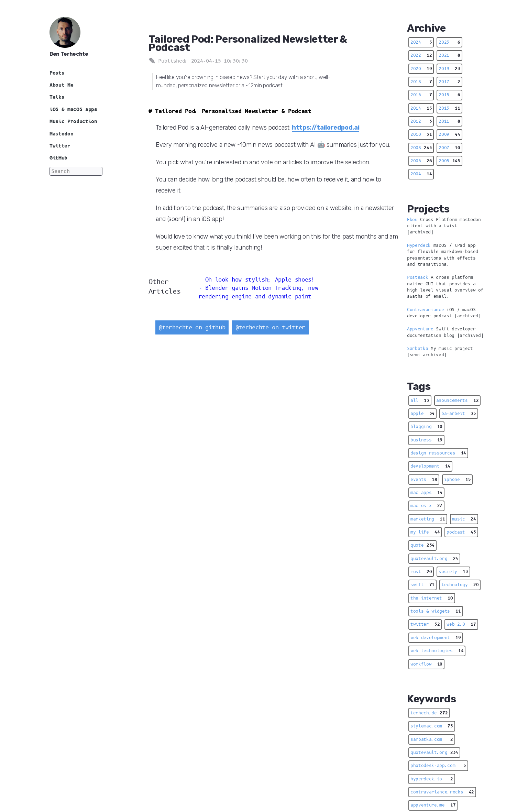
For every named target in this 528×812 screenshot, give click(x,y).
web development (436, 638)
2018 (421, 82)
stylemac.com (432, 726)
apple (422, 414)
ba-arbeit (459, 414)
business (426, 440)
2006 (421, 161)
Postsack (417, 277)
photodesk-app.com (438, 766)
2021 (449, 55)
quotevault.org (434, 559)
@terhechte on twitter (270, 327)
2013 (449, 108)
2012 (421, 121)
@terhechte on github (192, 327)
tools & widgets (436, 611)
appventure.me (433, 805)
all (420, 400)
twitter (425, 624)
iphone (458, 480)
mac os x (426, 506)
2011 (449, 121)
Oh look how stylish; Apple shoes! (260, 280)
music (464, 519)
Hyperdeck (419, 245)
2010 (421, 134)
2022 (421, 55)
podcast (461, 532)
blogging (426, 427)
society (453, 572)
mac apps (426, 493)
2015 (449, 95)
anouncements (458, 400)
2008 (421, 148)
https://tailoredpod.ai (326, 127)
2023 (449, 42)
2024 (421, 42)
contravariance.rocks (442, 792)
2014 (421, 108)
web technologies (437, 651)
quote (422, 545)
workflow (426, 664)
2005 (449, 161)
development (430, 466)
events (424, 480)
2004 (421, 174)
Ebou (412, 220)
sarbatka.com (432, 739)
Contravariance (425, 310)
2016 (421, 95)
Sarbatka (417, 349)
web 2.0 (461, 624)
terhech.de (429, 713)
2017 (449, 82)
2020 (421, 69)
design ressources (438, 453)
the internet (432, 598)
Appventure (420, 329)
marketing (428, 519)
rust (421, 572)
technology (460, 585)
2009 (449, 134)
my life (425, 532)
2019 (449, 69)
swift (422, 585)
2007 (449, 148)
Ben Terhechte (69, 54)
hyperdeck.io (432, 779)
